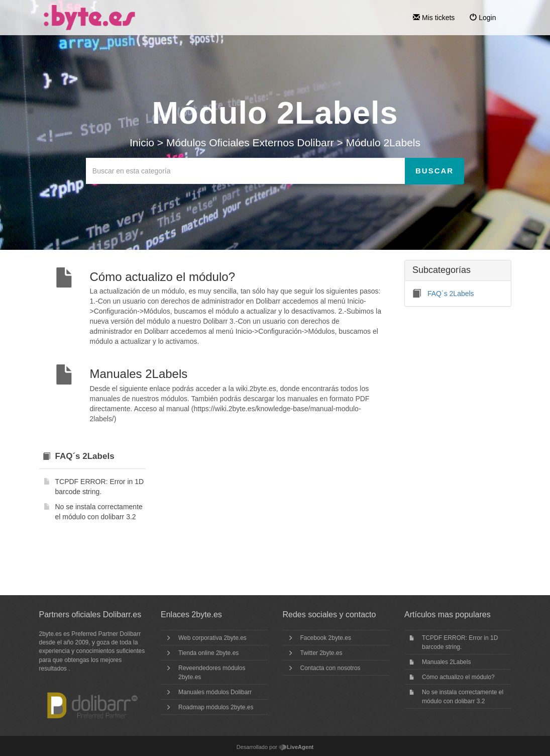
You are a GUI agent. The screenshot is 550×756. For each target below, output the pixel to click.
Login (483, 18)
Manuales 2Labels (446, 662)
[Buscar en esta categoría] (246, 171)
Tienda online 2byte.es (208, 653)
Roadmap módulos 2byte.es (216, 707)
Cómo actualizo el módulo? (458, 677)
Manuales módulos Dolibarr (215, 692)
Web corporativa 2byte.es (212, 638)
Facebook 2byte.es (326, 638)
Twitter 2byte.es (321, 653)
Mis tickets (434, 18)
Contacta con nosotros (331, 668)
